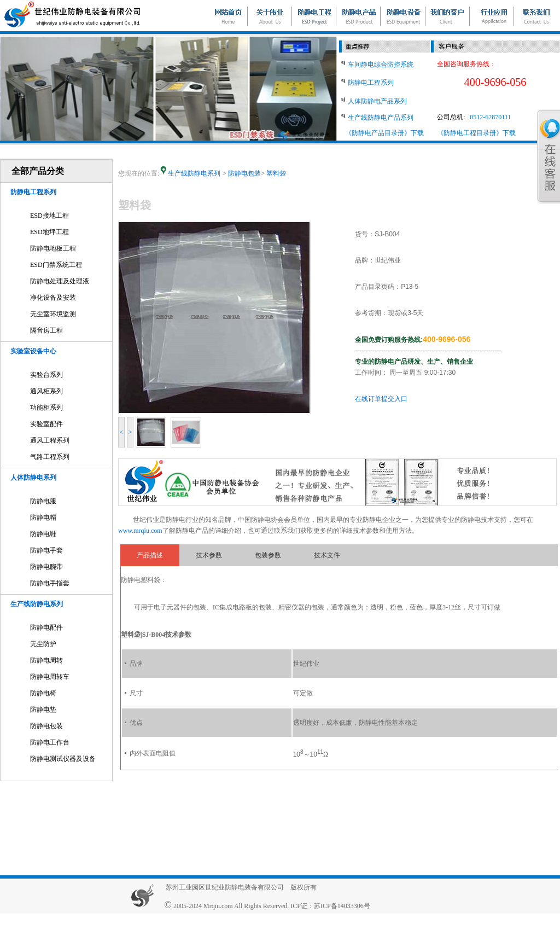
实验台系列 (46, 375)
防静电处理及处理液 (60, 281)
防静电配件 (46, 627)
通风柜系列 (46, 391)
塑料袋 (276, 173)
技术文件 (327, 555)
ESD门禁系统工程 (56, 265)
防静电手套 (46, 550)
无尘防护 (43, 644)
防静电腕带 (46, 567)
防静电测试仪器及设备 (63, 759)
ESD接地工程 (49, 216)
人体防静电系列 (33, 478)
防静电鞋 (43, 534)
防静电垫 (43, 710)
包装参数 (268, 555)
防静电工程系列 (33, 192)
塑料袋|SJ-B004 (143, 635)
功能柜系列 (46, 408)
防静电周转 (46, 660)
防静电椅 (43, 693)
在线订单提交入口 (381, 399)
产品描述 (150, 555)
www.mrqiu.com (140, 531)
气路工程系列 (50, 457)
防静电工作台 (50, 742)
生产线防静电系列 (37, 604)
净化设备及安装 (53, 298)
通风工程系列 (50, 440)
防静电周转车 (50, 677)
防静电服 (43, 501)
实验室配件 (46, 424)
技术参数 (209, 555)
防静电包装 (46, 726)
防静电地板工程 (53, 248)
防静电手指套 (50, 583)
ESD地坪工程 (49, 232)
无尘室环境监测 (53, 314)
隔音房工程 (46, 330)
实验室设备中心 (33, 351)
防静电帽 (43, 518)
